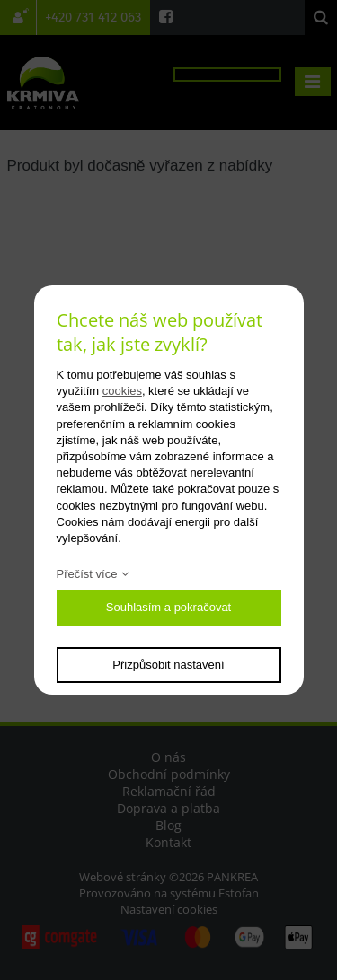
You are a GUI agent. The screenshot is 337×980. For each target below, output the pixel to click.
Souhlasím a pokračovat (168, 607)
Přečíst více (87, 574)
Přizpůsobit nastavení (168, 665)
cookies (122, 391)
